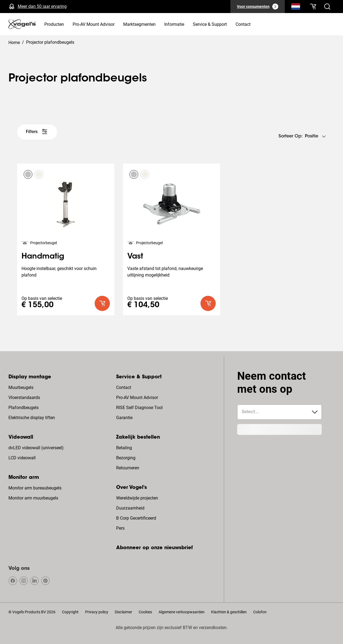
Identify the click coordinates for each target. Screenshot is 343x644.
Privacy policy (97, 612)
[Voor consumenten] (258, 7)
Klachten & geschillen (229, 612)
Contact (124, 387)
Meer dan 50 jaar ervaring (42, 6)
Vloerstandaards (24, 398)
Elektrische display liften (32, 418)
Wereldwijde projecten (137, 498)
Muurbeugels (21, 387)
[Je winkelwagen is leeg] (313, 7)
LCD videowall (22, 458)
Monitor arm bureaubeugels (35, 488)
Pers (120, 528)
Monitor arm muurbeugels (33, 498)
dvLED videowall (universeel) (36, 448)
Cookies (145, 612)
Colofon (260, 612)
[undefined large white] (37, 132)
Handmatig (43, 257)
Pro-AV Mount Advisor (137, 398)
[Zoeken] (296, 8)
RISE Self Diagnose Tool (139, 408)
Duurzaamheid (130, 508)
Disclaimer (123, 612)
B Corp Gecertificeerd (136, 518)
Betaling (124, 448)
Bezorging (126, 458)
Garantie (124, 418)
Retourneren (128, 468)
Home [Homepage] (14, 43)
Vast (135, 257)
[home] (22, 24)
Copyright (70, 612)
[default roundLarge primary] (102, 303)
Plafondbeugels (24, 408)
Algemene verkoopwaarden (182, 612)
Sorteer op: (291, 136)
